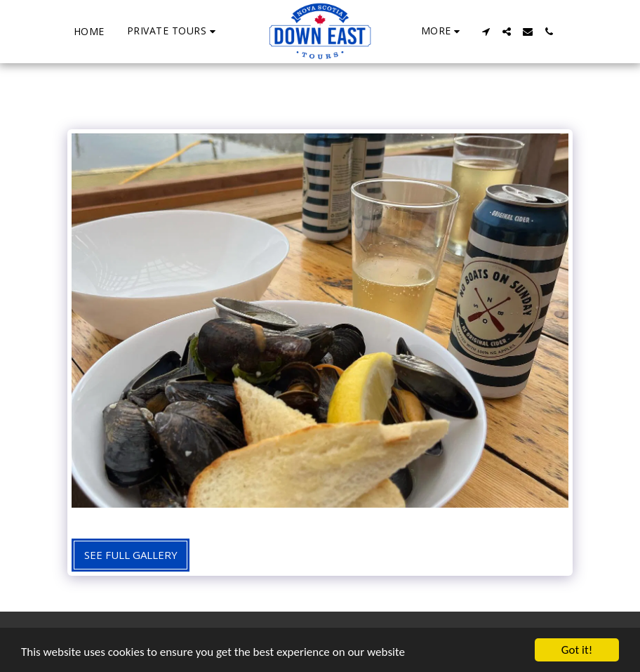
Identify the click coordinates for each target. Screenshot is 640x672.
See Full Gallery (131, 555)
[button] (173, 31)
